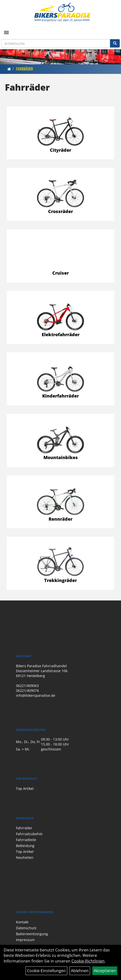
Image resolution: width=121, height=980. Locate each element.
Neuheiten (25, 857)
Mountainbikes (61, 457)
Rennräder (60, 519)
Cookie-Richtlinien (88, 961)
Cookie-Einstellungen (46, 971)
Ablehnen (80, 971)
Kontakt (22, 922)
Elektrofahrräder (61, 334)
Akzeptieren (105, 971)
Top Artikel (25, 789)
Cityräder (60, 150)
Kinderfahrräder (60, 396)
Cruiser (60, 273)
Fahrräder (24, 69)
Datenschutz (26, 928)
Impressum (25, 940)
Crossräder (60, 211)
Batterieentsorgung (32, 934)
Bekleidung (25, 846)
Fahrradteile (26, 840)
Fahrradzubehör (29, 834)
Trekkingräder (60, 580)
